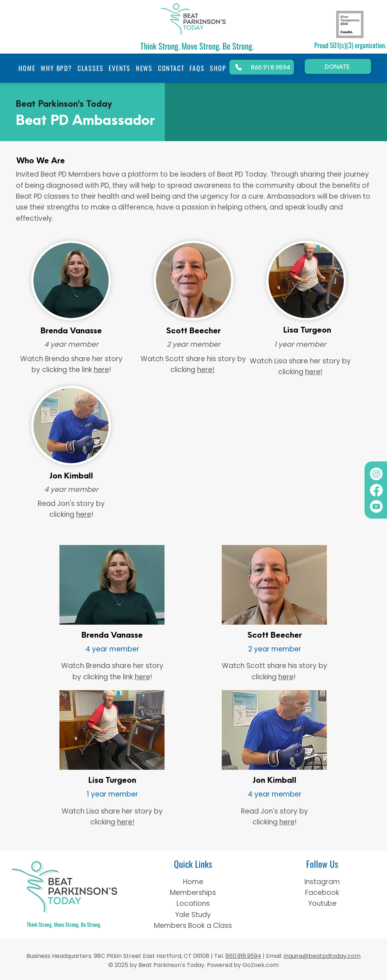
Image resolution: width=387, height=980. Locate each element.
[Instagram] (376, 474)
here (101, 370)
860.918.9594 (243, 956)
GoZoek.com (260, 965)
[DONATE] (338, 66)
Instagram (322, 882)
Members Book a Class (193, 926)
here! (206, 370)
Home (193, 882)
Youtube (322, 903)
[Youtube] (376, 506)
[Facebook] (376, 490)
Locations (193, 903)
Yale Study (193, 915)
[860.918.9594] (262, 67)
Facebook (322, 893)
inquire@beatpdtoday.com (322, 956)
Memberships (193, 893)
